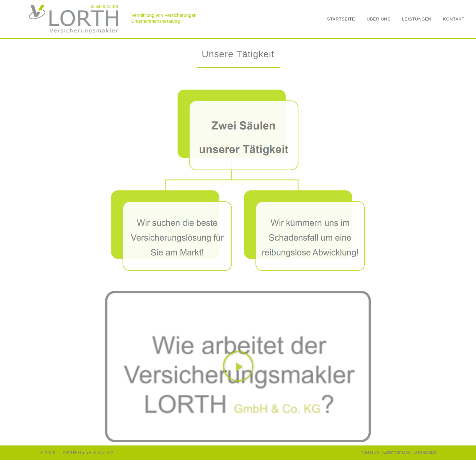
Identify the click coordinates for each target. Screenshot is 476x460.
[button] (238, 367)
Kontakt (454, 19)
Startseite (341, 19)
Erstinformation (397, 452)
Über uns (378, 19)
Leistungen (417, 19)
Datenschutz (425, 452)
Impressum (369, 452)
